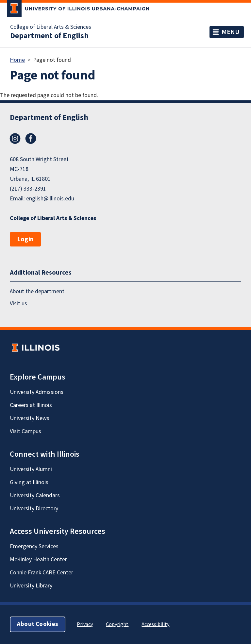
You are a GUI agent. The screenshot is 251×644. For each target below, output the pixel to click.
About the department (37, 291)
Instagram (15, 139)
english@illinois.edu (50, 199)
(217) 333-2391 (28, 189)
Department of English (49, 36)
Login (25, 239)
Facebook (31, 139)
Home (17, 60)
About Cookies (38, 624)
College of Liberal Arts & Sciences (51, 27)
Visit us (18, 304)
